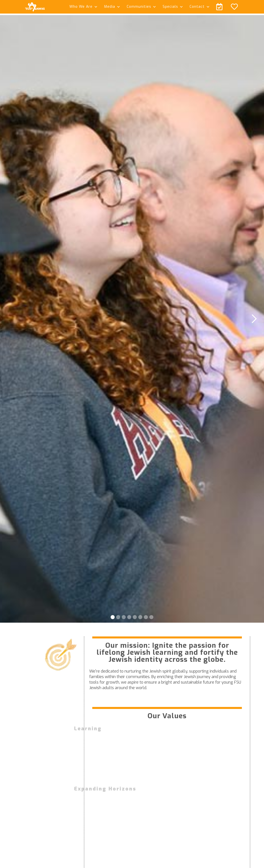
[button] (83, 7)
